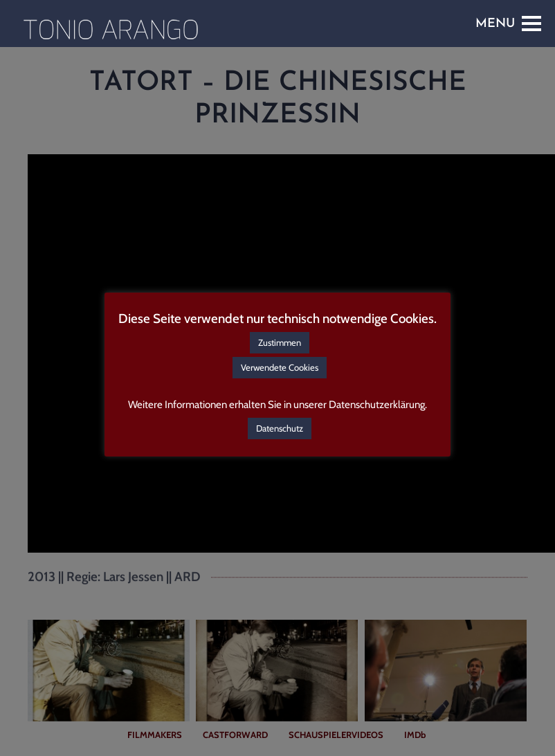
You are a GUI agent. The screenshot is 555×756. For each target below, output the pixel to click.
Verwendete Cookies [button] (280, 367)
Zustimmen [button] (280, 342)
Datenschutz (280, 428)
